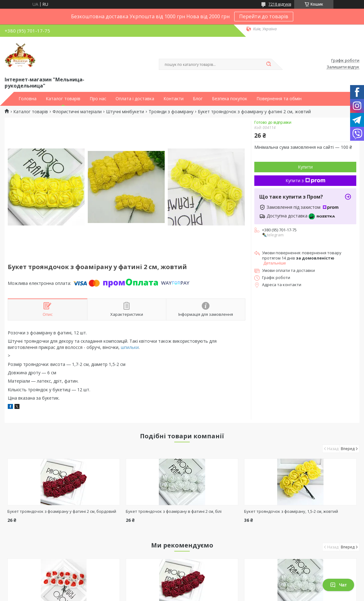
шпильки (130, 347)
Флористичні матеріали (77, 112)
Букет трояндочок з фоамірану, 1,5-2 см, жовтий (291, 511)
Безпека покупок (230, 99)
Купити (305, 167)
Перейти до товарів (264, 16)
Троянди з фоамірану (171, 112)
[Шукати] (269, 64)
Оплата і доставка (135, 99)
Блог (198, 99)
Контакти (174, 99)
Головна (28, 99)
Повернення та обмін (279, 99)
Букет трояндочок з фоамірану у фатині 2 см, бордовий (62, 511)
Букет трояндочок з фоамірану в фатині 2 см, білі (174, 511)
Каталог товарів (63, 99)
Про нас (98, 99)
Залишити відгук (343, 67)
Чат (338, 585)
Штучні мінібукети (125, 112)
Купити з (305, 180)
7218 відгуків (280, 4)
